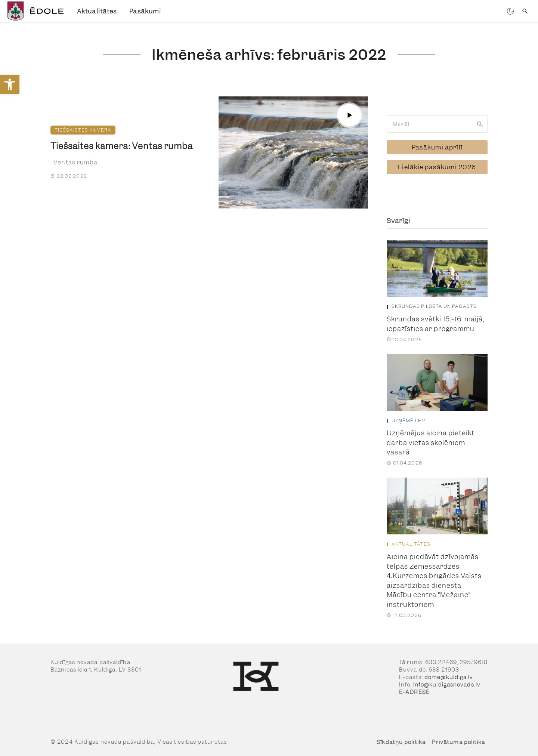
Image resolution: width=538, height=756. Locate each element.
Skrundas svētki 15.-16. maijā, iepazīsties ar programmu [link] (436, 319)
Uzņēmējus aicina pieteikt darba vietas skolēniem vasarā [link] (431, 438)
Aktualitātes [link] (97, 11)
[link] (10, 84)
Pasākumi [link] (145, 11)
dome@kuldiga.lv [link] (449, 673)
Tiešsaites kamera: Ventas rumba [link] (122, 146)
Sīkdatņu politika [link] (401, 738)
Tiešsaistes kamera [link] (83, 130)
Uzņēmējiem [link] (409, 416)
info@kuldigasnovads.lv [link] (447, 680)
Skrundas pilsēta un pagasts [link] (434, 302)
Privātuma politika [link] (459, 738)
